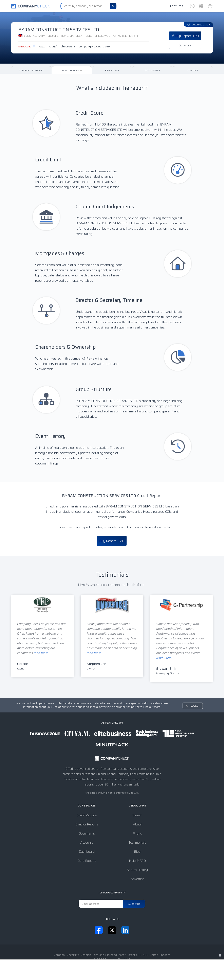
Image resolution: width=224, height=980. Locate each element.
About (137, 824)
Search (137, 815)
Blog (137, 852)
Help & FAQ (137, 861)
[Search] (113, 6)
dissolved (27, 47)
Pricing (137, 833)
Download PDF (198, 24)
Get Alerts (185, 45)
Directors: (68, 46)
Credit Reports (87, 815)
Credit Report (72, 70)
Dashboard (87, 852)
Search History (137, 870)
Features (177, 6)
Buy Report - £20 (185, 36)
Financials (112, 70)
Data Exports (87, 861)
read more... (42, 653)
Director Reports (87, 824)
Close (194, 706)
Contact (193, 70)
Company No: (94, 46)
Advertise (137, 879)
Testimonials (137, 842)
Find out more (152, 707)
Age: (48, 46)
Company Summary (31, 70)
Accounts (87, 842)
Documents (152, 70)
